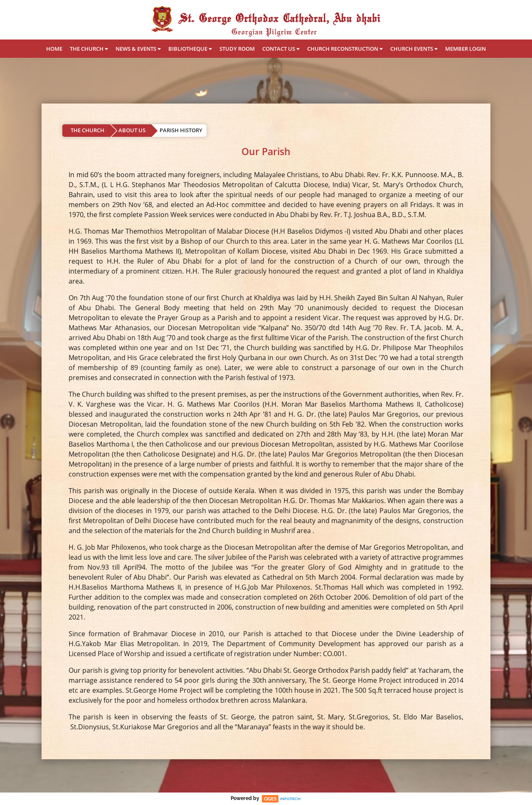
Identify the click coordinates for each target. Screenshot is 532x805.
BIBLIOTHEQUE (190, 49)
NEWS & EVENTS (138, 49)
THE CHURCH (89, 49)
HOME (54, 49)
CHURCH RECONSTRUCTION (345, 49)
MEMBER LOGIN (465, 49)
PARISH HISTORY (181, 130)
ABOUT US (132, 130)
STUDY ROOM (237, 49)
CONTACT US (281, 49)
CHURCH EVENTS (414, 49)
